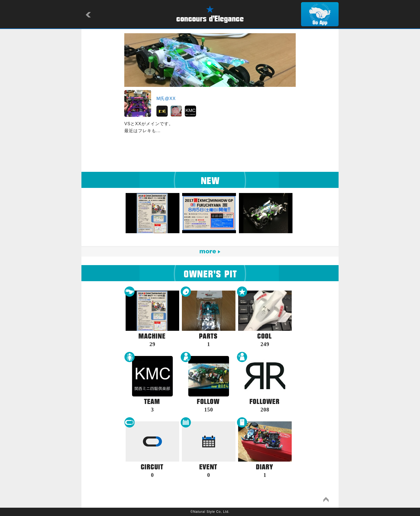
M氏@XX (166, 99)
